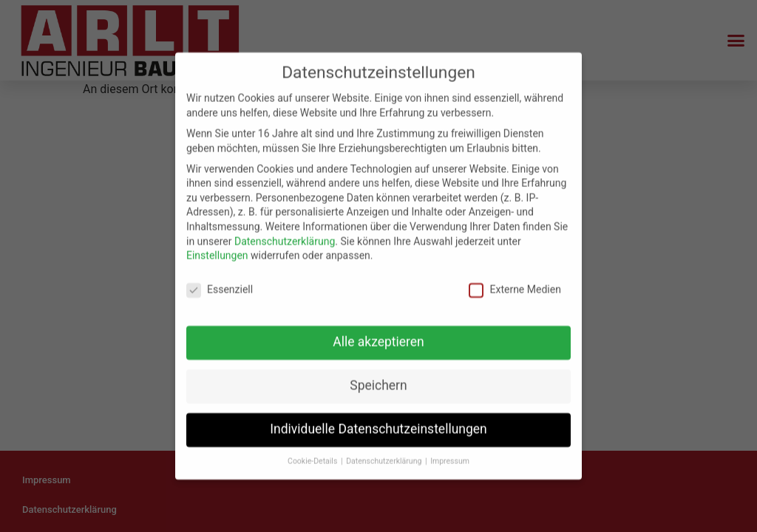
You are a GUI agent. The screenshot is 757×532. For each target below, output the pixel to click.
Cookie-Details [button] (313, 458)
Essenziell (220, 286)
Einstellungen (217, 253)
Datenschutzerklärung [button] (385, 458)
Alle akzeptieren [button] (378, 338)
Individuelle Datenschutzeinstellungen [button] (378, 426)
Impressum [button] (450, 458)
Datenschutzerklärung (285, 238)
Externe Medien (515, 286)
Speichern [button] (378, 382)
